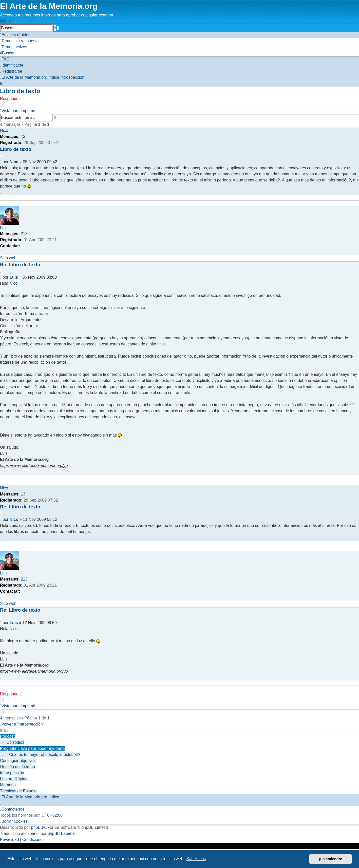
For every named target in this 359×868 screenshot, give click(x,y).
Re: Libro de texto (20, 265)
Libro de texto (20, 91)
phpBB (37, 827)
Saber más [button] (196, 859)
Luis (4, 228)
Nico (4, 130)
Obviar (6, 21)
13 (23, 137)
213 (24, 234)
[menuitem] (19, 41)
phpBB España (61, 833)
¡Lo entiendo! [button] (330, 859)
